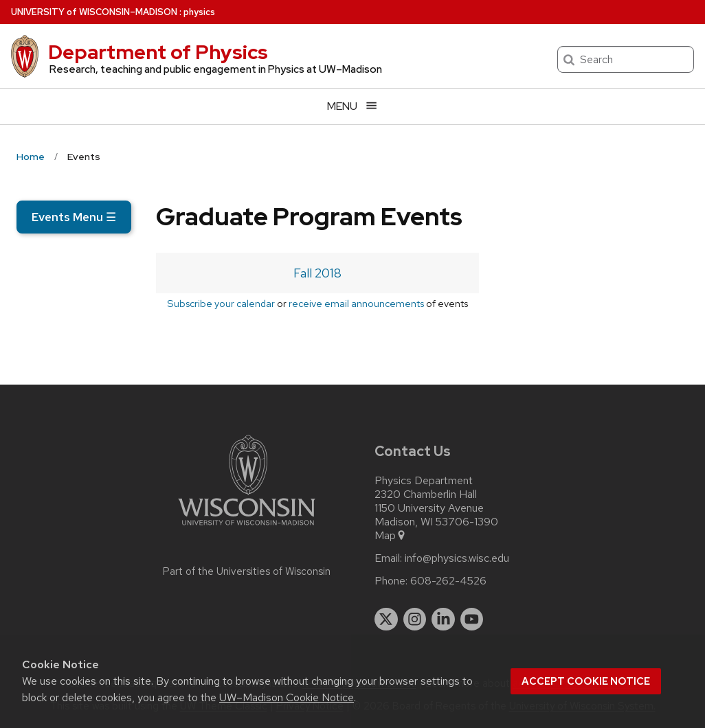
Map (391, 536)
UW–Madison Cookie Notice (287, 697)
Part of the (247, 571)
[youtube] (472, 619)
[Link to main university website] (247, 528)
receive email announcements (356, 303)
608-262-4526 (448, 581)
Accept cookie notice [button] (586, 681)
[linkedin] (443, 619)
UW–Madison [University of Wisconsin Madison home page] (94, 12)
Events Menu (74, 217)
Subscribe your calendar (221, 303)
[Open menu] (352, 106)
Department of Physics (158, 52)
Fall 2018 (317, 273)
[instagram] (415, 619)
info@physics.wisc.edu (457, 558)
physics (199, 12)
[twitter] (386, 619)
